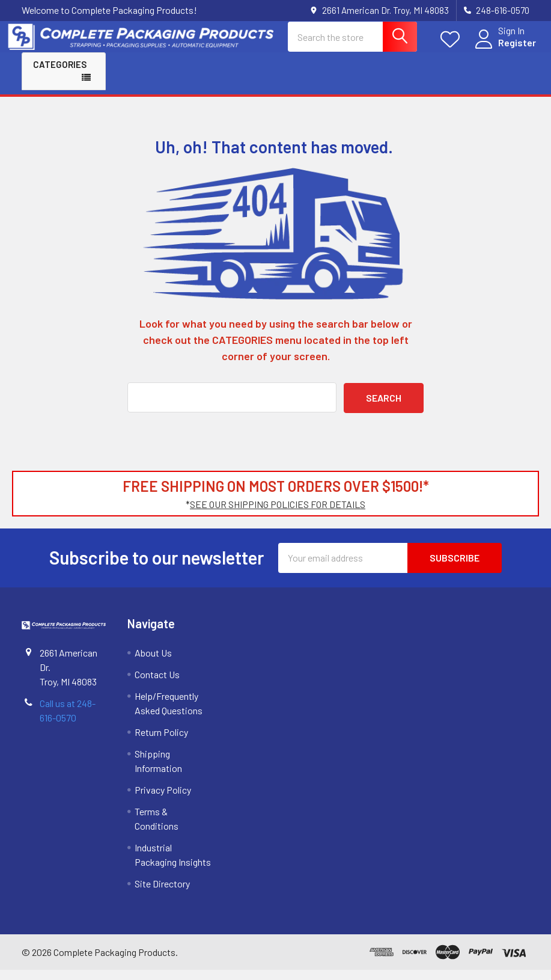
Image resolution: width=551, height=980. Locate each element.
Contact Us (157, 684)
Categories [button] (60, 75)
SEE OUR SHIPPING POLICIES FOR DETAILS (278, 514)
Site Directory (162, 894)
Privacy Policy (163, 800)
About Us (153, 663)
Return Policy (161, 742)
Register (503, 50)
